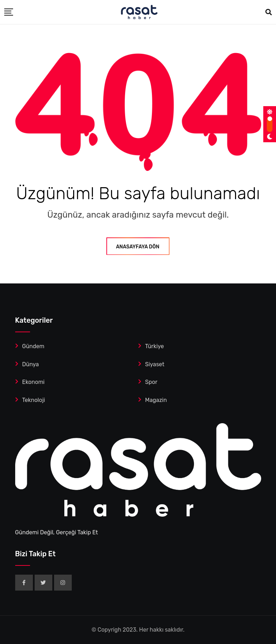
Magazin (156, 400)
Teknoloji (34, 400)
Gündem (33, 346)
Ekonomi (34, 382)
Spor (151, 382)
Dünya (31, 364)
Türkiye (155, 346)
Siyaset (155, 364)
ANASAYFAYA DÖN (138, 247)
